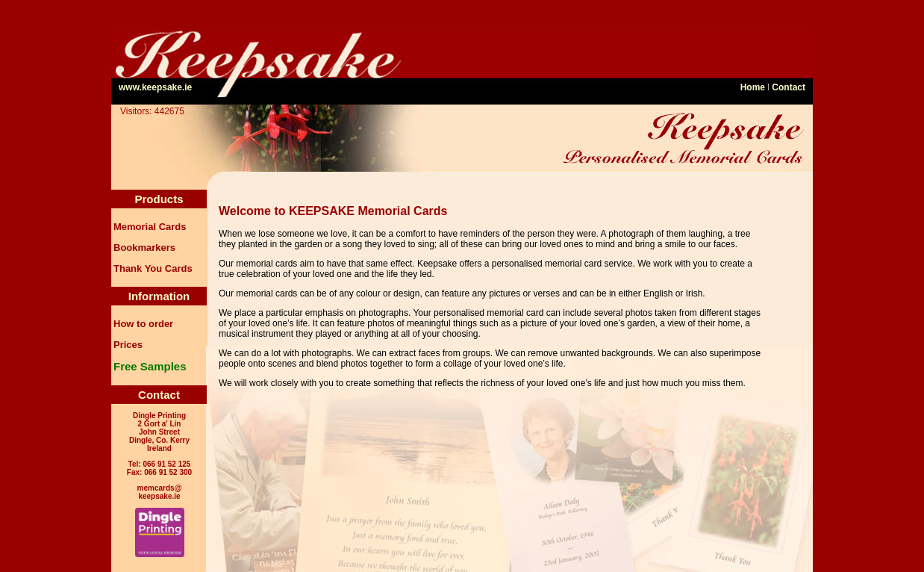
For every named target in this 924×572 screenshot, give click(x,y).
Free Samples (150, 366)
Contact (789, 87)
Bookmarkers (144, 248)
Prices (128, 345)
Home (753, 87)
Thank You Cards (153, 268)
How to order (143, 324)
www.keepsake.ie (155, 87)
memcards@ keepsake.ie (160, 492)
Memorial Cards (150, 227)
